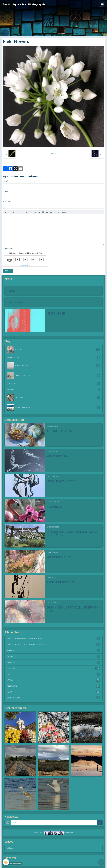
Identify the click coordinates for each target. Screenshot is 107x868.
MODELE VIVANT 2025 (61, 481)
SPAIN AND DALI (54, 698)
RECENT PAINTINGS (54, 408)
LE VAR (54, 680)
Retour (53, 154)
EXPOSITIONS (57, 314)
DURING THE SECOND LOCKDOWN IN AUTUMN (54, 639)
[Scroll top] (101, 862)
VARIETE (54, 651)
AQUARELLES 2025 (59, 431)
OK (100, 823)
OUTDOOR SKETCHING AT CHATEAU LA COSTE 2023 (72, 534)
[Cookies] (6, 862)
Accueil (12, 291)
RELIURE (54, 390)
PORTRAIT (54, 384)
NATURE (54, 656)
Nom (5, 181)
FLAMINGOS (55, 507)
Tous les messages (13, 863)
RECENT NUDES (54, 358)
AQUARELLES (54, 350)
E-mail (6, 191)
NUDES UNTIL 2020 (54, 366)
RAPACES (54, 662)
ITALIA (54, 692)
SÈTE (54, 674)
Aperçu (62, 212)
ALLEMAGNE (54, 686)
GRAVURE (54, 398)
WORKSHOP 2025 (58, 456)
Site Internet (8, 202)
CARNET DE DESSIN (54, 376)
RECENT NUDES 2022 (61, 582)
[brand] (24, 4)
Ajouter (8, 271)
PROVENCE (54, 668)
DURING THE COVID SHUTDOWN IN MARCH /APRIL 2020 (54, 645)
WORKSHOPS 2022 (59, 557)
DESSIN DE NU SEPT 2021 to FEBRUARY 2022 (72, 609)
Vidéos (10, 848)
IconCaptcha (25, 265)
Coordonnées (16, 302)
